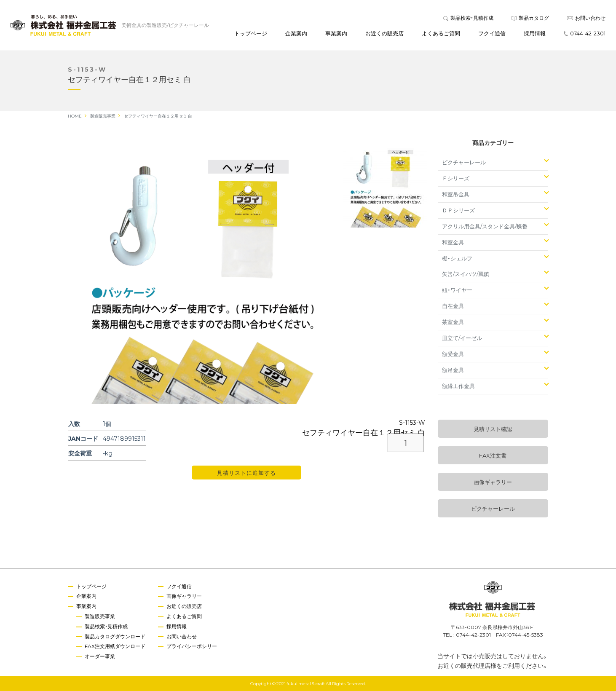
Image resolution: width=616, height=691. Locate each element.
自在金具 (453, 306)
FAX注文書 (493, 455)
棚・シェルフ (457, 258)
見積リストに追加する (246, 473)
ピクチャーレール (464, 162)
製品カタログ (530, 18)
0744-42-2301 (585, 33)
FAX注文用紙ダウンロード (115, 646)
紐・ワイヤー (457, 290)
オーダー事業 (100, 656)
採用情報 (535, 33)
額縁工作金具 (458, 386)
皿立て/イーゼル (462, 338)
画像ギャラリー (493, 482)
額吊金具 (453, 370)
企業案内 (296, 33)
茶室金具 (453, 322)
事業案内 (336, 33)
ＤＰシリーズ (458, 210)
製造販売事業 (100, 616)
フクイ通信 (492, 33)
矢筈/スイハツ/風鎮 (466, 274)
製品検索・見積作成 (468, 18)
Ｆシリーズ (456, 178)
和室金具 (453, 242)
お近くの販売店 (384, 33)
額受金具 (453, 354)
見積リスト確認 (493, 429)
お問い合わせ (586, 18)
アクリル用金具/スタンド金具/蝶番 (485, 226)
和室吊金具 (456, 194)
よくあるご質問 (441, 33)
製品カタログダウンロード (115, 636)
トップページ (251, 33)
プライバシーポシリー (192, 646)
